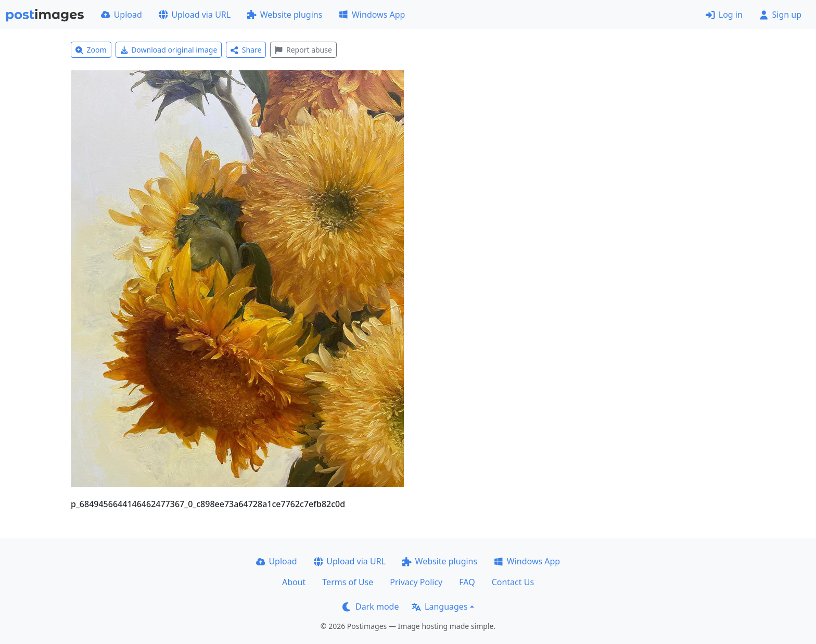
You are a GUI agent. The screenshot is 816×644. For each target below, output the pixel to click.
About (294, 582)
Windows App (372, 15)
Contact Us (513, 582)
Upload (122, 15)
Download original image (169, 50)
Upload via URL (195, 15)
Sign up (780, 15)
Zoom (91, 50)
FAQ (467, 582)
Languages (439, 607)
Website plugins (285, 15)
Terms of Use (348, 582)
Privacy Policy (416, 582)
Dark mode (371, 607)
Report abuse (303, 50)
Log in (724, 15)
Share (246, 50)
